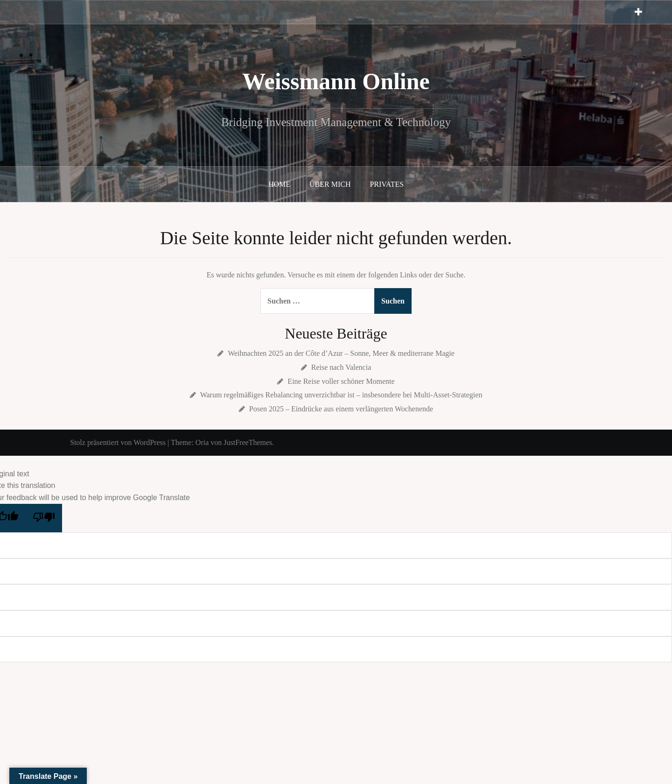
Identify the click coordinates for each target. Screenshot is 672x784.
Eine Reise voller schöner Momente (341, 381)
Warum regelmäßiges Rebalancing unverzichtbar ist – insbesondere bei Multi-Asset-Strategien (341, 395)
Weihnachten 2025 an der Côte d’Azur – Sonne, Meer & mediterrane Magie (341, 353)
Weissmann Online (336, 81)
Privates (387, 184)
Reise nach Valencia (341, 367)
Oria (202, 442)
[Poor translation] (44, 518)
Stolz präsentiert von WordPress (118, 442)
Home (279, 184)
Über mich (330, 184)
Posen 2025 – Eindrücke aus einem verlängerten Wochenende (341, 409)
